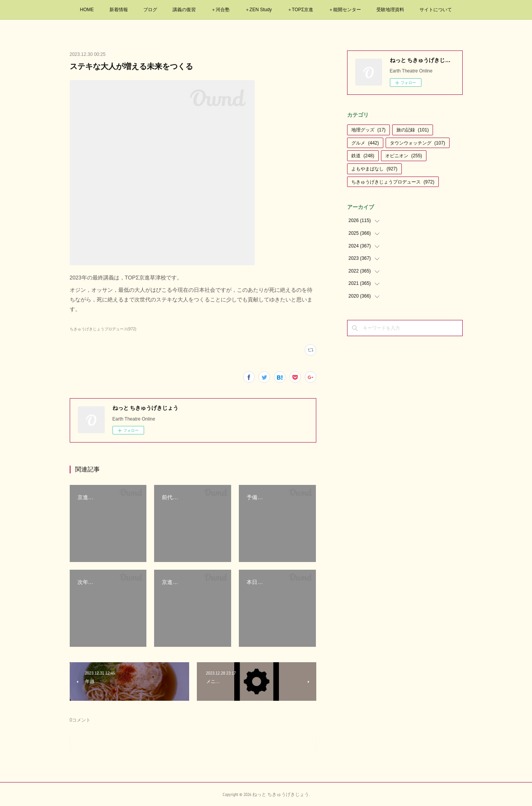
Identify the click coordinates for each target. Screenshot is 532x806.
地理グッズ (368, 130)
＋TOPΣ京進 (300, 10)
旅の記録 (413, 130)
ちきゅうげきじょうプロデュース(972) (103, 329)
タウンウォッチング (418, 143)
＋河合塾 (220, 10)
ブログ (150, 10)
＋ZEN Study (258, 10)
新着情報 (119, 10)
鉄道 (363, 156)
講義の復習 (184, 10)
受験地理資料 (390, 10)
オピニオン (404, 156)
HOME (87, 10)
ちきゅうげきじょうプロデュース (393, 182)
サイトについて (436, 10)
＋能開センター (345, 10)
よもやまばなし (374, 169)
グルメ (365, 143)
